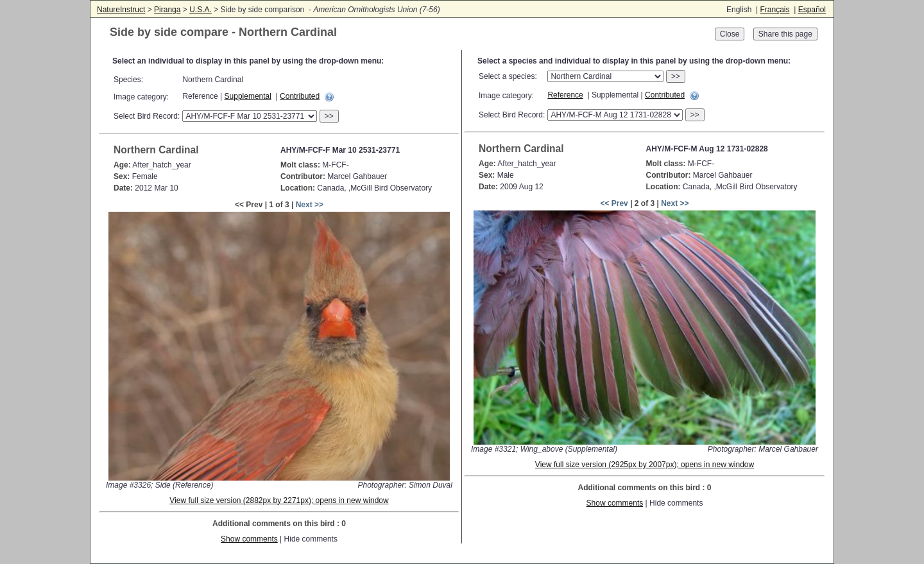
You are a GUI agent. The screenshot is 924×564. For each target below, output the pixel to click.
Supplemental (248, 96)
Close (730, 34)
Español (812, 10)
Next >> (310, 205)
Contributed (300, 96)
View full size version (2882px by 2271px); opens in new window (279, 500)
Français (774, 10)
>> (329, 116)
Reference (565, 95)
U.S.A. (201, 10)
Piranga (167, 10)
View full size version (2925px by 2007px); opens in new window (645, 465)
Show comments (249, 539)
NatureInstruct (121, 10)
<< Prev (614, 203)
